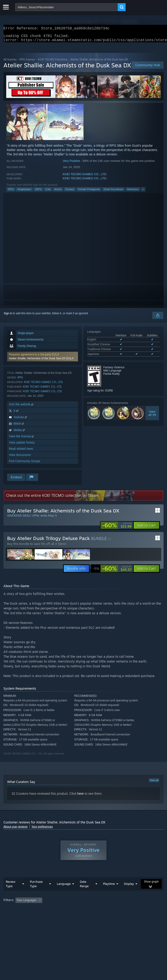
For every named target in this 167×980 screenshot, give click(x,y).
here (81, 796)
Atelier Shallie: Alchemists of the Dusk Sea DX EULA (41, 361)
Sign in (8, 316)
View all (154, 783)
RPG (11, 192)
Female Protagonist (89, 192)
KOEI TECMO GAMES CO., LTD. (85, 177)
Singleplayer (24, 192)
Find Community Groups (25, 464)
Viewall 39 (152, 416)
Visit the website (22, 407)
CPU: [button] (85, 909)
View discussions (20, 458)
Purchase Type (36, 887)
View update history (22, 445)
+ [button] (143, 192)
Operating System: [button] (62, 909)
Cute (48, 192)
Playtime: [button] (108, 903)
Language (64, 886)
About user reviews (16, 829)
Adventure (133, 192)
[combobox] (66, 7)
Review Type (11, 887)
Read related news (21, 451)
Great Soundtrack (113, 192)
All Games (10, 62)
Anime (58, 192)
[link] (117, 528)
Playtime (109, 886)
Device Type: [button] (121, 909)
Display (129, 886)
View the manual (22, 439)
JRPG (38, 192)
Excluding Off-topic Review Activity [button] (73, 903)
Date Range (84, 887)
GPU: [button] (101, 909)
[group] (84, 906)
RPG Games (27, 62)
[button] (43, 359)
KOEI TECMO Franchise (53, 62)
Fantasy (70, 192)
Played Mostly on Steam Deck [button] (23, 909)
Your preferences (42, 829)
